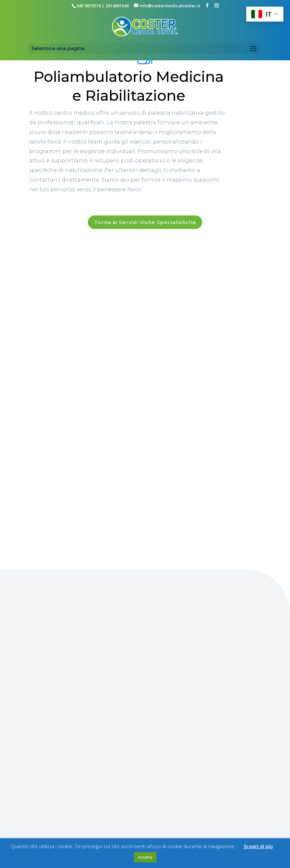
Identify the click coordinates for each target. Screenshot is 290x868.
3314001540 (117, 6)
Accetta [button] (145, 857)
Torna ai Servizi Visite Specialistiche (145, 223)
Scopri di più (258, 846)
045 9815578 (89, 6)
